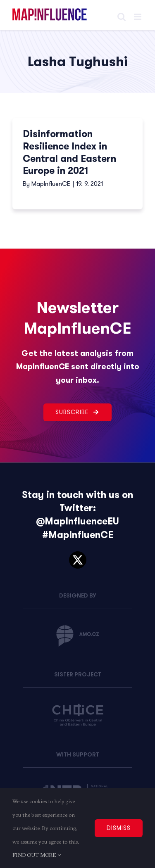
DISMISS (119, 828)
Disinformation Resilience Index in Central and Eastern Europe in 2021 (69, 153)
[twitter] (78, 560)
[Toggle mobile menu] (138, 17)
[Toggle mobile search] (122, 17)
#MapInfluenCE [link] (78, 535)
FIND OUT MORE (37, 855)
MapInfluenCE (51, 184)
